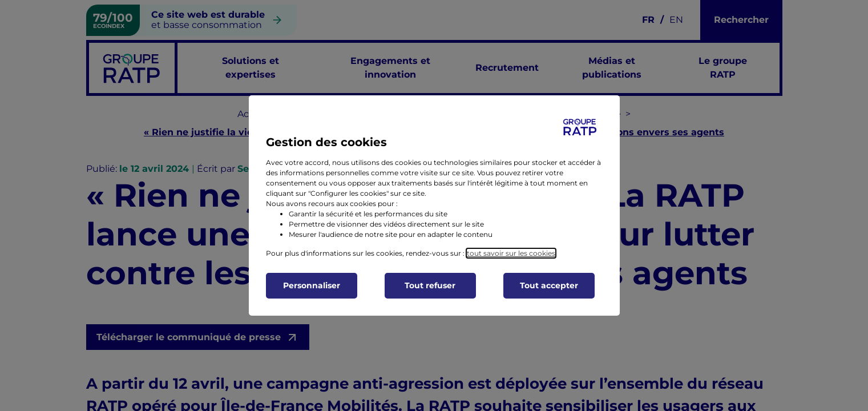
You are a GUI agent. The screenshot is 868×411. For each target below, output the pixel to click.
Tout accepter (549, 285)
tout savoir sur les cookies (511, 253)
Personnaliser (312, 285)
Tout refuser (430, 285)
